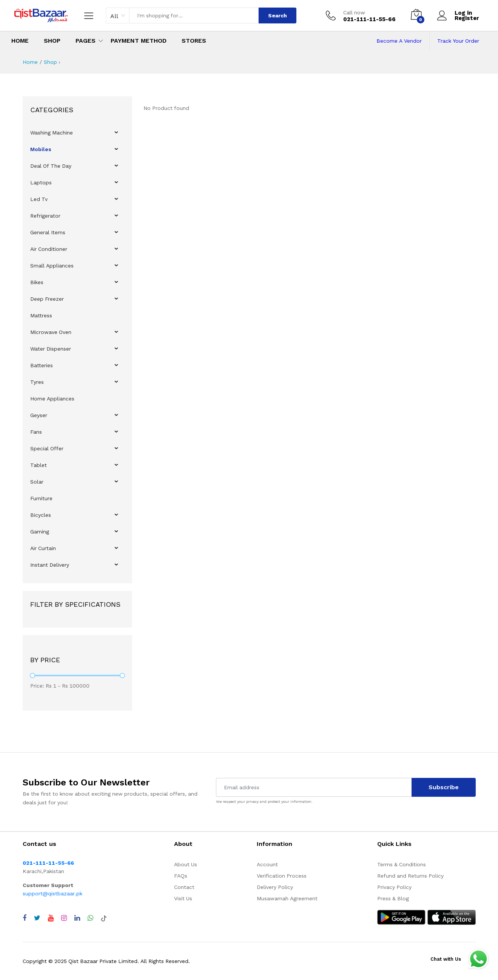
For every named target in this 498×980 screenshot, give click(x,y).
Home (20, 41)
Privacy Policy (394, 887)
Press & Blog (393, 898)
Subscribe (444, 787)
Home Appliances (52, 399)
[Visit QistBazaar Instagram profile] (64, 918)
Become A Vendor (399, 41)
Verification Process (282, 876)
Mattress (41, 315)
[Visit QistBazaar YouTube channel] (51, 918)
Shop (52, 41)
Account (267, 864)
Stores (194, 41)
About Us (186, 864)
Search (278, 15)
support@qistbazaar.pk (52, 893)
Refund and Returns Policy (410, 876)
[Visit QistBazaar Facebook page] (25, 918)
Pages (86, 41)
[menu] (77, 349)
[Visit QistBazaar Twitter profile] (37, 918)
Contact (184, 887)
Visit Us (183, 898)
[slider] (32, 675)
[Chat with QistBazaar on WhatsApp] (90, 918)
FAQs (181, 876)
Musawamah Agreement (287, 898)
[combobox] (118, 15)
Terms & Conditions (402, 864)
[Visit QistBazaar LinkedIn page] (77, 918)
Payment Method (139, 41)
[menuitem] (78, 133)
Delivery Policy (275, 887)
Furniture (41, 498)
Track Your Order (458, 41)
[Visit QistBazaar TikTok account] (104, 918)
